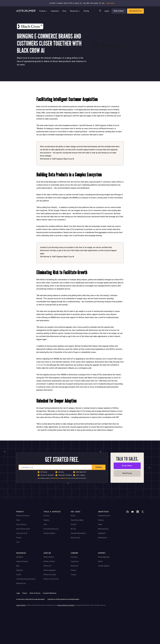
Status (100, 561)
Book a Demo (119, 11)
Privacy (25, 593)
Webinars (20, 570)
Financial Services (104, 516)
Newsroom (75, 566)
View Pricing (127, 473)
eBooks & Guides (22, 561)
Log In (107, 11)
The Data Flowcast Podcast (26, 579)
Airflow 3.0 (47, 566)
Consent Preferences (50, 593)
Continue (99, 467)
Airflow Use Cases (50, 575)
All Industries (103, 538)
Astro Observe (21, 524)
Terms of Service (35, 593)
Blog (18, 566)
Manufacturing (103, 529)
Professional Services (51, 529)
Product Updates (49, 533)
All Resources (21, 583)
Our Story (74, 557)
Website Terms (64, 478)
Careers (74, 570)
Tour (18, 542)
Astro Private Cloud (23, 529)
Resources (75, 11)
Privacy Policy (55, 478)
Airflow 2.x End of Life (51, 579)
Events (19, 575)
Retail (100, 524)
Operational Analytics (78, 533)
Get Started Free (135, 11)
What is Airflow (49, 557)
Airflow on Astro (49, 561)
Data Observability (77, 520)
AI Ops (73, 516)
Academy (20, 557)
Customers (55, 11)
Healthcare (102, 533)
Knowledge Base (104, 557)
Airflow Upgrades (50, 570)
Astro (18, 520)
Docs (64, 11)
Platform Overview (23, 516)
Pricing (86, 11)
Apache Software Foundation (66, 605)
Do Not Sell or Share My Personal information (31, 599)
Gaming (101, 520)
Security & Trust (22, 533)
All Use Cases (75, 538)
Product (43, 11)
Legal (18, 593)
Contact (74, 575)
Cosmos (46, 516)
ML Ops (73, 529)
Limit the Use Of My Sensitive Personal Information (63, 599)
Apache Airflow (21, 605)
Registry (46, 520)
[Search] (100, 11)
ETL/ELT (74, 524)
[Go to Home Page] (26, 11)
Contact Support (104, 566)
